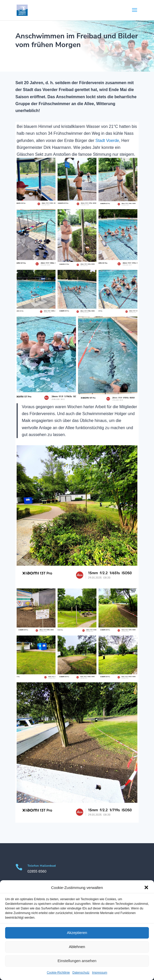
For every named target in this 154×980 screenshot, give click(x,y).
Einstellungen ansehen (77, 961)
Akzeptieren (77, 933)
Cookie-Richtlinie (58, 973)
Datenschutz (81, 973)
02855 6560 (37, 871)
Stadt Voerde (107, 141)
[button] (146, 887)
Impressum (100, 973)
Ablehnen (77, 947)
